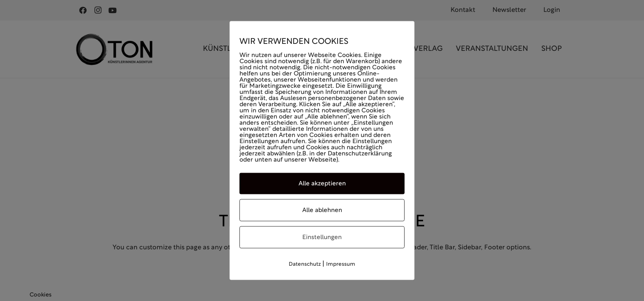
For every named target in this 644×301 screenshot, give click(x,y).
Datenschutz (305, 265)
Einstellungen (322, 237)
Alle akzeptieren (322, 184)
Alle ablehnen (322, 210)
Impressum (341, 265)
